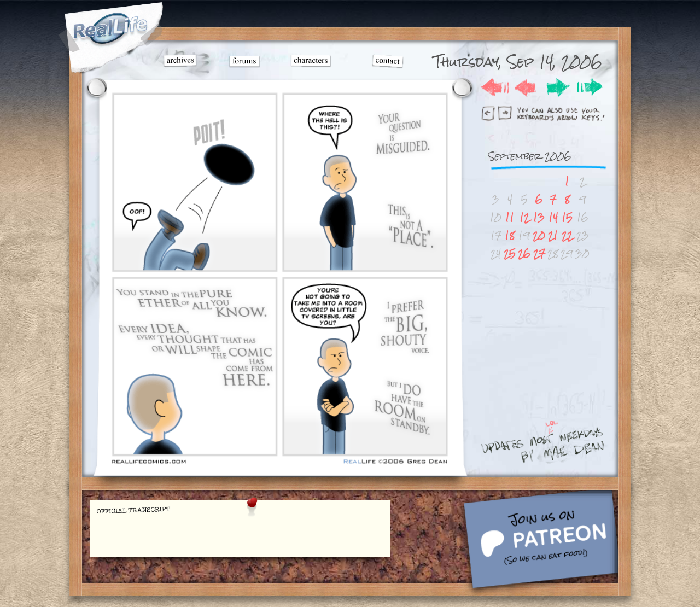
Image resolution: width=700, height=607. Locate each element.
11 (510, 217)
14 (553, 217)
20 (539, 235)
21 (553, 235)
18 (510, 235)
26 (524, 253)
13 (539, 217)
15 (567, 217)
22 (567, 235)
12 (524, 217)
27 (539, 253)
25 (510, 253)
